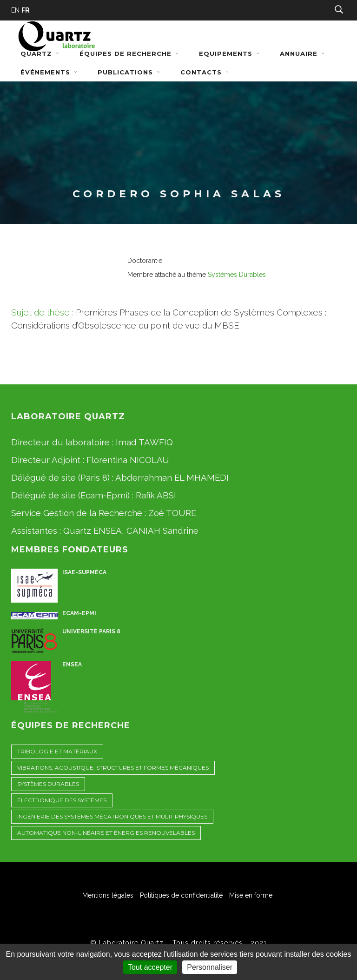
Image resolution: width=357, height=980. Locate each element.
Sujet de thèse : (42, 312)
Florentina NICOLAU (128, 460)
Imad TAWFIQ (144, 442)
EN (15, 10)
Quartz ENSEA (93, 530)
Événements (50, 72)
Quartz (41, 54)
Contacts (205, 72)
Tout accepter (150, 967)
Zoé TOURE (172, 513)
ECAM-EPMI (79, 613)
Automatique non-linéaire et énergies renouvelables (106, 833)
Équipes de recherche (130, 54)
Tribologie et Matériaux (57, 751)
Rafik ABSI (156, 495)
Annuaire (303, 54)
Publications (130, 72)
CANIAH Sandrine (162, 530)
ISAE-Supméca (84, 572)
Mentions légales (108, 895)
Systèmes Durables (237, 275)
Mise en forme (251, 895)
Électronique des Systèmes (62, 800)
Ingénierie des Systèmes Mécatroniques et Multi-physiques (112, 816)
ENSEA (72, 665)
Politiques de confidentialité (181, 895)
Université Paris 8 (91, 631)
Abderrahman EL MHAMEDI (172, 477)
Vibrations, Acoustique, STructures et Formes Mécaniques (113, 768)
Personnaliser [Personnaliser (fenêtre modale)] (210, 967)
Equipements (230, 54)
